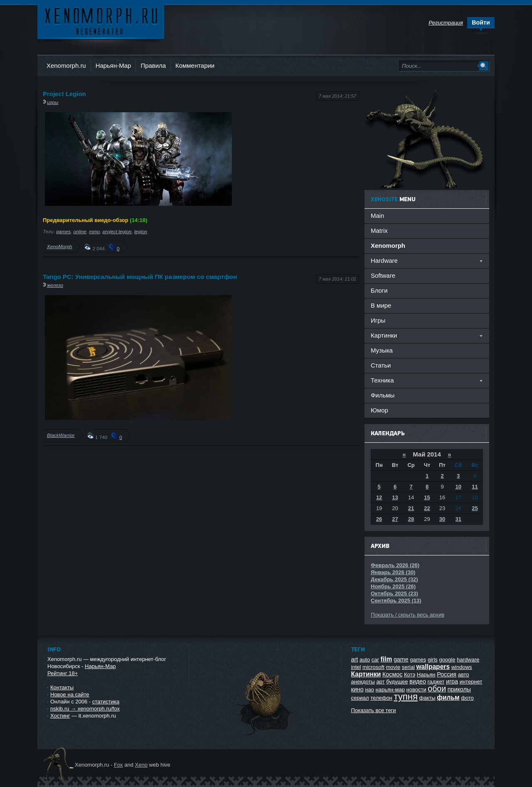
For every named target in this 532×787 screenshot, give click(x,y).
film (387, 659)
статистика (106, 702)
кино (357, 689)
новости (416, 690)
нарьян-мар (390, 690)
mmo (94, 231)
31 (458, 519)
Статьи (381, 365)
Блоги (379, 290)
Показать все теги (374, 710)
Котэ (410, 675)
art (355, 659)
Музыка (382, 350)
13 (395, 497)
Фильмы (383, 395)
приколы (459, 689)
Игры (378, 320)
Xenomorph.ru (66, 65)
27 (395, 519)
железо (55, 285)
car (375, 660)
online (80, 231)
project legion (117, 231)
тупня (406, 697)
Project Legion (64, 94)
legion (141, 231)
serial (408, 667)
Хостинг (60, 716)
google (447, 660)
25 (475, 508)
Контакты (62, 687)
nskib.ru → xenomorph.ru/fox (85, 709)
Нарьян (426, 675)
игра (452, 681)
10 (458, 487)
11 (475, 487)
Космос (392, 674)
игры (53, 102)
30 (442, 519)
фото (467, 698)
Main (377, 216)
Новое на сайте (70, 694)
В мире (381, 305)
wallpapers (433, 667)
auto (365, 660)
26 (379, 519)
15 (427, 497)
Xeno (141, 765)
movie (393, 667)
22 (427, 508)
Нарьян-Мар (113, 65)
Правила (153, 65)
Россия (447, 674)
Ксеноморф (101, 21)
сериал (360, 698)
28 (411, 519)
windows (462, 667)
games (63, 231)
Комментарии (195, 65)
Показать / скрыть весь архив (408, 615)
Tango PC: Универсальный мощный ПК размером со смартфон (140, 277)
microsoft (373, 667)
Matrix (379, 231)
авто (464, 675)
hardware (468, 660)
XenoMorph (59, 246)
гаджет (436, 682)
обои (437, 688)
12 (379, 497)
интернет (471, 682)
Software (383, 275)
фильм (448, 697)
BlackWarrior (61, 435)
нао (369, 690)
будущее (397, 682)
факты (427, 698)
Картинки (366, 674)
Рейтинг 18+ (63, 673)
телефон (381, 698)
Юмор (379, 410)
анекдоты (363, 682)
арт (380, 682)
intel (356, 667)
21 (411, 508)
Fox (118, 765)
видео (418, 681)
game (401, 659)
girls (433, 660)
